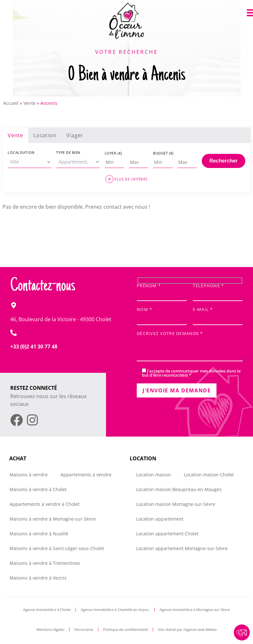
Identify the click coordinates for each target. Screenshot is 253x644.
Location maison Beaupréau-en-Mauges (179, 489)
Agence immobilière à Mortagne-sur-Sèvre (195, 610)
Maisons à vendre (29, 475)
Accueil (11, 103)
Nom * (162, 314)
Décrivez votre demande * (190, 347)
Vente (29, 103)
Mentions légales (50, 629)
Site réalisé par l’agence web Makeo (187, 629)
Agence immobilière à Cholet (47, 610)
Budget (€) (163, 153)
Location (45, 135)
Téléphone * (218, 291)
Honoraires (84, 629)
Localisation (21, 152)
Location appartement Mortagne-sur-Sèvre (182, 548)
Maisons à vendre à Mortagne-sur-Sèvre (53, 519)
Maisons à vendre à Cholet (38, 489)
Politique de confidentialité (126, 629)
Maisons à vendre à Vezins (38, 578)
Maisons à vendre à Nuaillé (39, 534)
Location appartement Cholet (167, 534)
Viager (75, 135)
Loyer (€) (113, 153)
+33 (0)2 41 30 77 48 (34, 347)
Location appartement (160, 519)
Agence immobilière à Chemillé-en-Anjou (115, 610)
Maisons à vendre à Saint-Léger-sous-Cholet (57, 548)
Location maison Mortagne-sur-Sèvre (176, 504)
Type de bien (68, 152)
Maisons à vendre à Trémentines (45, 563)
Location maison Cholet (209, 475)
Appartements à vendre (86, 475)
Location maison (154, 475)
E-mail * (218, 314)
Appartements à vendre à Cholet (45, 504)
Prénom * (162, 291)
